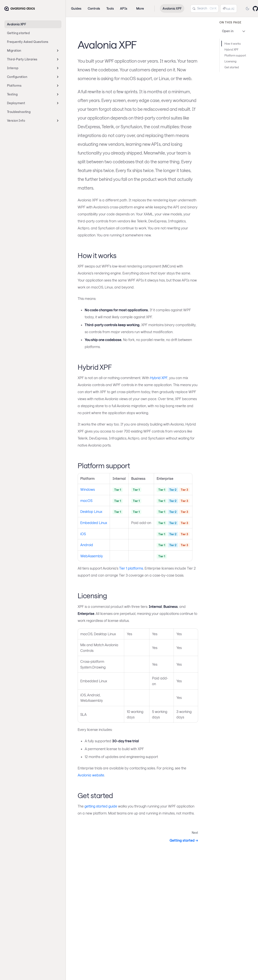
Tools (110, 8)
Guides (76, 8)
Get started (232, 67)
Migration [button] (14, 50)
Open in (234, 31)
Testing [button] (12, 94)
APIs (124, 8)
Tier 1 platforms (131, 568)
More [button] (140, 8)
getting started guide (101, 806)
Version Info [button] (16, 121)
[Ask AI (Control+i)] (229, 9)
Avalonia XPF (17, 24)
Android (87, 545)
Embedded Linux (94, 523)
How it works (233, 44)
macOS (86, 501)
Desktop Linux (91, 511)
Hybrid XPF (159, 378)
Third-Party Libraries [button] (22, 59)
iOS (83, 534)
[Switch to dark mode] (247, 9)
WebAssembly (92, 556)
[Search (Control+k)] (204, 9)
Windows (88, 489)
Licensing (230, 61)
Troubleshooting (19, 112)
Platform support (235, 55)
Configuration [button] (17, 77)
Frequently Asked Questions (28, 42)
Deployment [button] (16, 103)
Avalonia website (91, 775)
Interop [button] (13, 68)
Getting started (18, 33)
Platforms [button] (14, 85)
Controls (94, 8)
